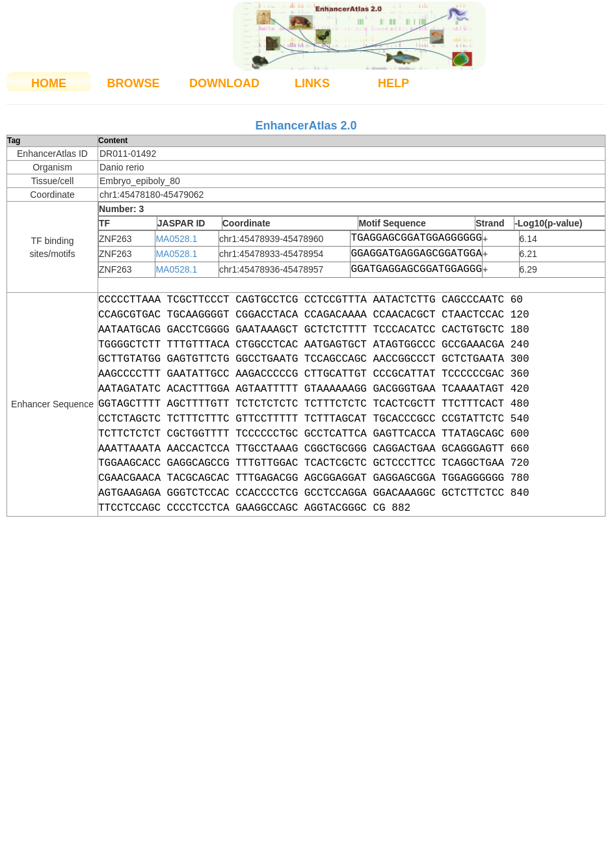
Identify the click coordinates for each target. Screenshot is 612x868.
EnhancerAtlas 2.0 (306, 126)
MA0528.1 (176, 239)
